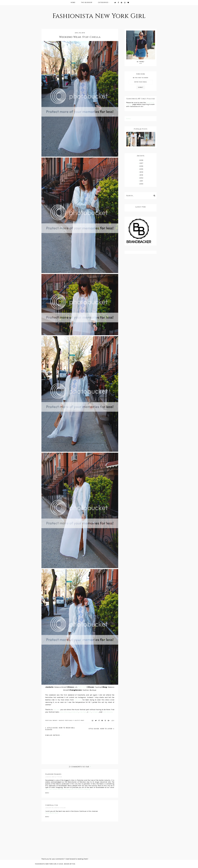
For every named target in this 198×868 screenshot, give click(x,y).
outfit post (79, 720)
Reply (47, 793)
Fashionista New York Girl (99, 16)
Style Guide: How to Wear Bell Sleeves (60, 729)
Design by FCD (70, 864)
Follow (128, 119)
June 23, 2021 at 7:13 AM (54, 777)
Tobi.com (82, 687)
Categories (103, 2)
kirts (90, 712)
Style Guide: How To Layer (101, 729)
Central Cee (52, 805)
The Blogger (87, 2)
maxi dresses (65, 712)
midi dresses (108, 712)
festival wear (51, 720)
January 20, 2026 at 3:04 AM (55, 808)
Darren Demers (53, 774)
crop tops (83, 712)
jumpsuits (75, 712)
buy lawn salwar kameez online (57, 789)
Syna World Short (52, 813)
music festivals (66, 720)
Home (73, 2)
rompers (95, 712)
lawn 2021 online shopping (80, 789)
